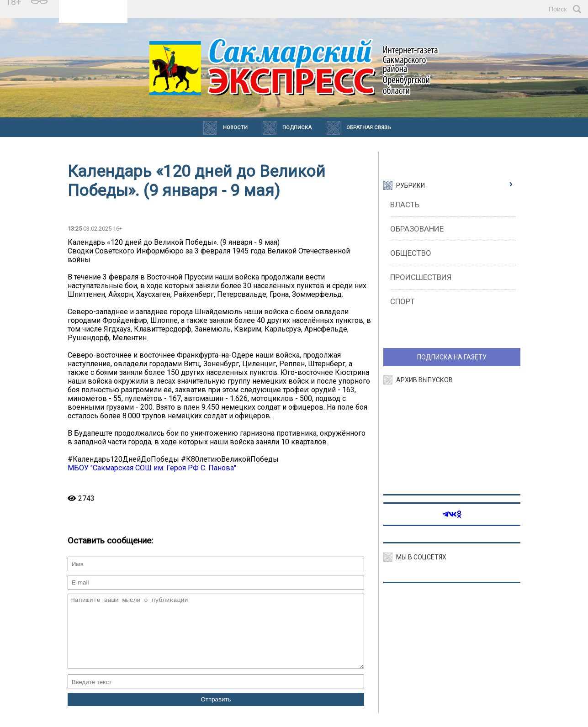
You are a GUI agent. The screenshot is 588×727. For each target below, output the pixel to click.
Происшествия (421, 277)
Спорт (403, 301)
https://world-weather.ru (93, 13)
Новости (235, 128)
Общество (411, 253)
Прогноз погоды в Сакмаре (93, 5)
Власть (405, 205)
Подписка (297, 128)
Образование (417, 229)
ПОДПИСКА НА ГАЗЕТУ (452, 357)
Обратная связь (368, 128)
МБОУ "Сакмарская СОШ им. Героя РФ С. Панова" (152, 468)
